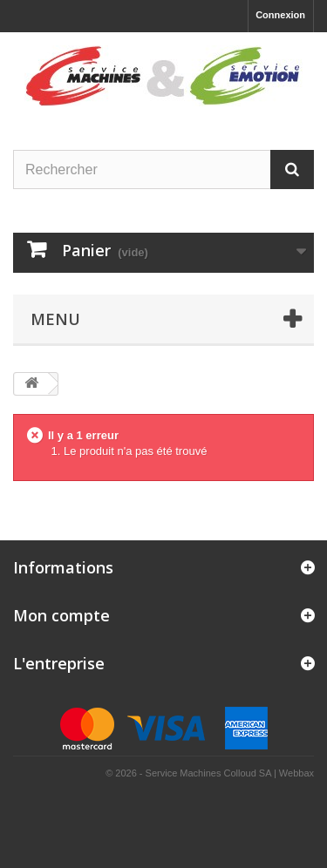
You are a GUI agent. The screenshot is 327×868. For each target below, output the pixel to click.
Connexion (280, 15)
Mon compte (61, 615)
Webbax (296, 773)
